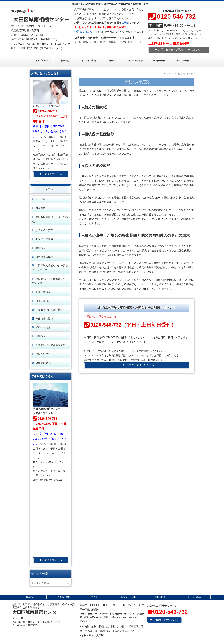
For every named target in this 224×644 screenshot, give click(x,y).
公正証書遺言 (43, 292)
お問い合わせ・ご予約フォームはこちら (179, 50)
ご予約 (125, 23)
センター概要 (194, 597)
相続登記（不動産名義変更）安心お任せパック (50, 281)
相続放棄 (41, 336)
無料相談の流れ (44, 257)
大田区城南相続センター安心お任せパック (50, 268)
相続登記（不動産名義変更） (52, 345)
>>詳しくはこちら (84, 32)
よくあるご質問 (44, 230)
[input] (51, 583)
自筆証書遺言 (43, 301)
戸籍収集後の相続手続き (49, 310)
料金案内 (41, 208)
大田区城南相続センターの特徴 (50, 219)
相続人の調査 (43, 327)
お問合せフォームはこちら (164, 620)
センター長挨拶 (44, 239)
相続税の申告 (43, 354)
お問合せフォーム (51, 174)
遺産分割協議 (43, 363)
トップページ (43, 199)
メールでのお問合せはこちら (137, 365)
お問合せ (41, 248)
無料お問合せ (161, 597)
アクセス (96, 597)
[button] (68, 583)
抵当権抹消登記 (44, 319)
